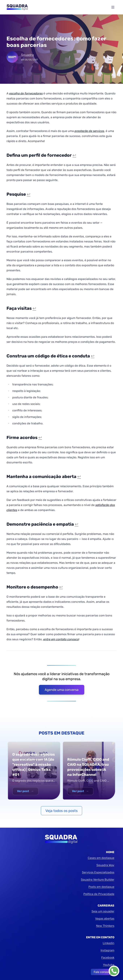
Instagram (107, 950)
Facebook (108, 958)
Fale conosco (103, 972)
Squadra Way (105, 865)
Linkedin (109, 943)
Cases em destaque (101, 858)
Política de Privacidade (99, 894)
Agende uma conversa (62, 690)
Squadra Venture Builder (98, 880)
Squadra (27, 55)
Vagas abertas (105, 919)
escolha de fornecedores (26, 93)
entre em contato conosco (61, 639)
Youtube (109, 965)
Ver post (25, 791)
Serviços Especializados (98, 872)
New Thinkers (105, 926)
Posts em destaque (101, 887)
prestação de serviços (89, 131)
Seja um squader (103, 911)
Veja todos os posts (61, 811)
